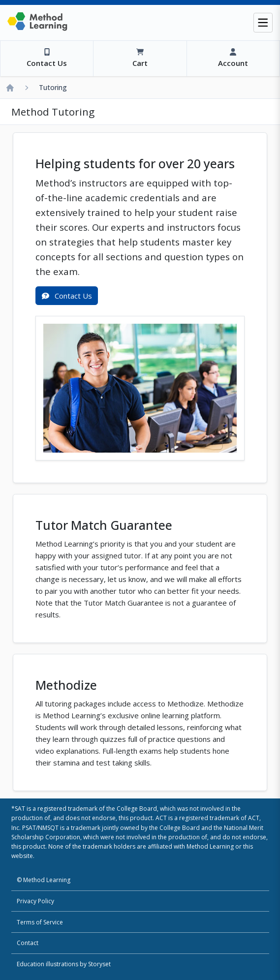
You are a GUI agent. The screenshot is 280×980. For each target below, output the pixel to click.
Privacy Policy (35, 901)
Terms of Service (40, 922)
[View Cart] (140, 59)
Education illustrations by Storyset (64, 964)
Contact (28, 943)
